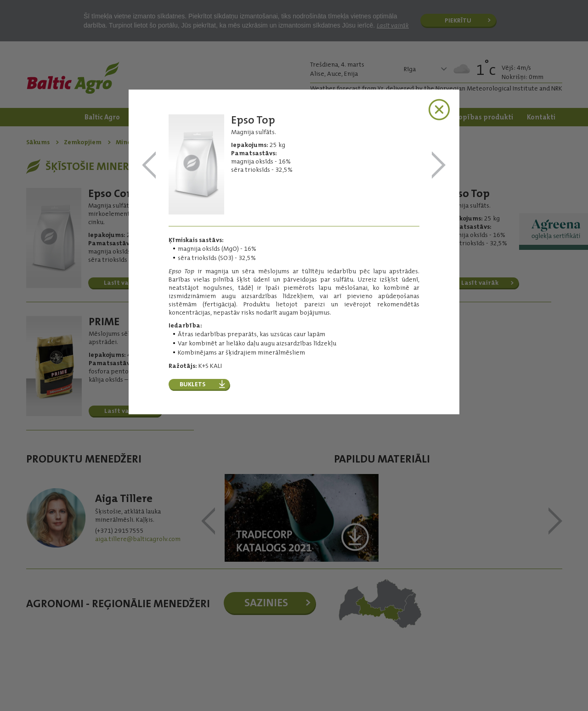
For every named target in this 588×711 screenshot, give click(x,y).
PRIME (439, 166)
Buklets (192, 384)
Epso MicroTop (149, 166)
